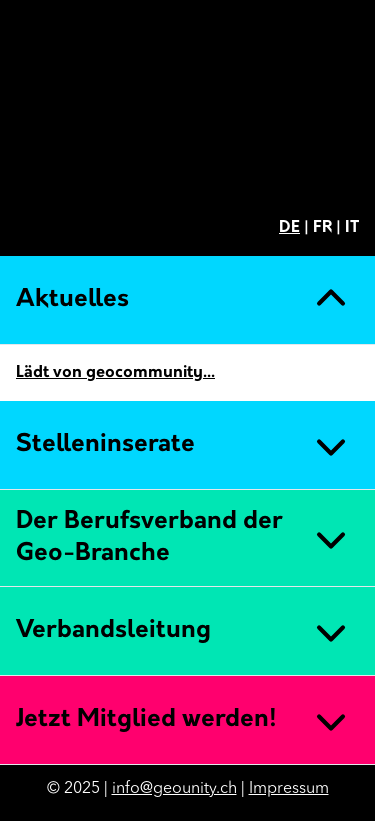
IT (352, 228)
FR (322, 228)
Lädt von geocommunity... (115, 373)
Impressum (289, 789)
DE (289, 228)
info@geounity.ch (174, 789)
